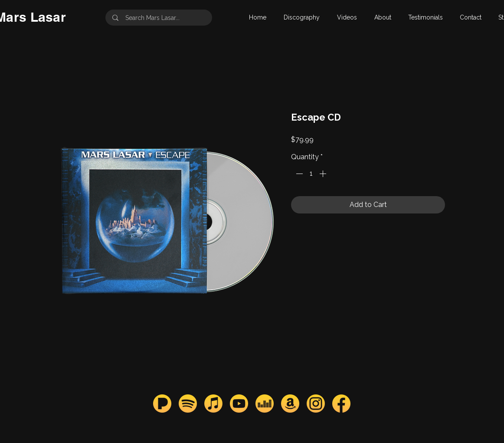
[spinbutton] (311, 174)
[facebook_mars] (341, 404)
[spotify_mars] (188, 404)
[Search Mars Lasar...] (160, 18)
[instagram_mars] (316, 404)
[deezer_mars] (265, 404)
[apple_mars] (213, 404)
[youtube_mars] (239, 404)
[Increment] (324, 174)
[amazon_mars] (290, 404)
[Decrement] (298, 174)
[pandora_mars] (162, 404)
